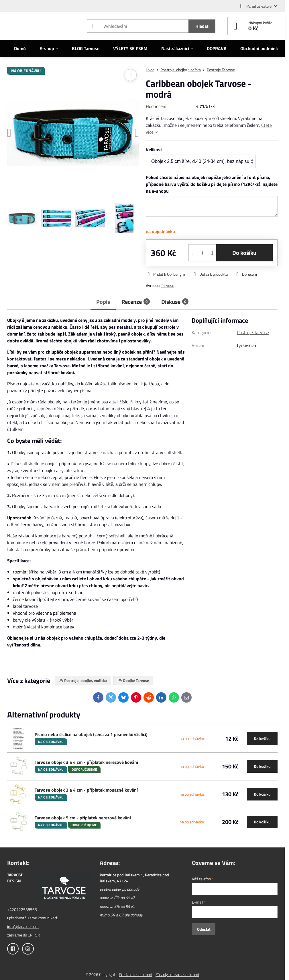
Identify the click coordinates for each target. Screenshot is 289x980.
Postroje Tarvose (253, 332)
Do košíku (244, 253)
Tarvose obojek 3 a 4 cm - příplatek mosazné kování (86, 790)
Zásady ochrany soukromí (177, 974)
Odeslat (204, 929)
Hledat (202, 26)
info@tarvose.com (23, 926)
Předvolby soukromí (135, 974)
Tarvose (168, 285)
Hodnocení (156, 106)
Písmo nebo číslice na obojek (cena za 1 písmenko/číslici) (91, 734)
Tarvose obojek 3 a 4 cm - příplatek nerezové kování (86, 762)
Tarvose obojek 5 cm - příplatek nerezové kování (83, 818)
